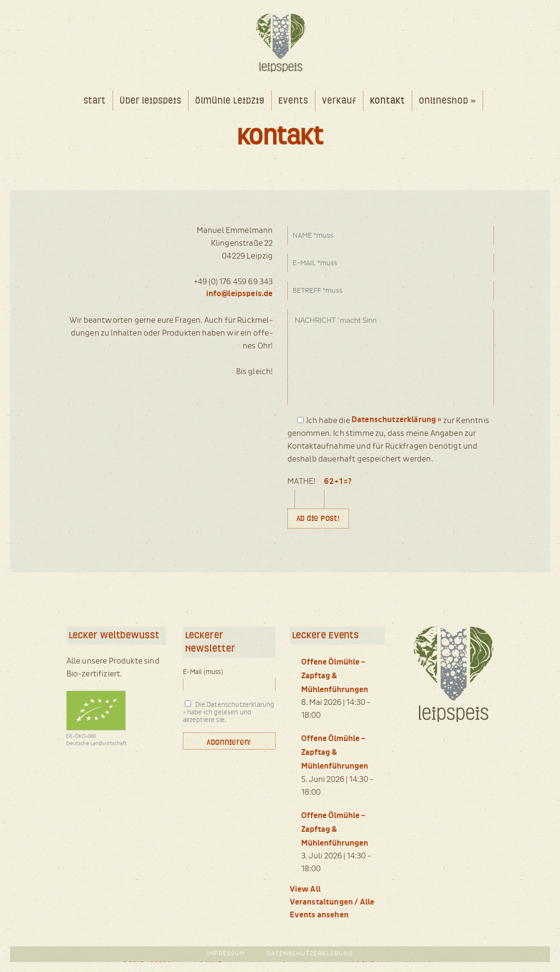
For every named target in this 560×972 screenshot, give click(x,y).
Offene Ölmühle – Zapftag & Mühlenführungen (335, 676)
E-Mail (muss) (203, 672)
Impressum (226, 954)
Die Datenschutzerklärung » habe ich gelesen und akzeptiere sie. (229, 712)
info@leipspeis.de (240, 294)
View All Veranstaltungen (322, 896)
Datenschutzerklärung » (397, 420)
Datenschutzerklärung (310, 954)
